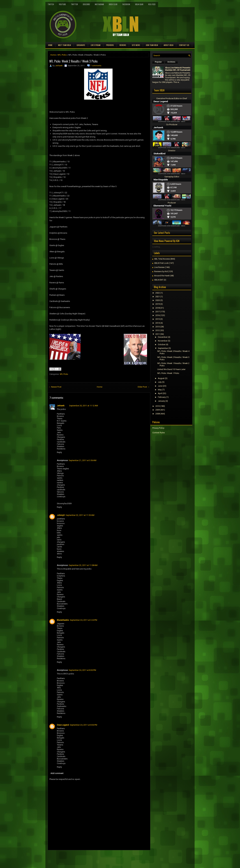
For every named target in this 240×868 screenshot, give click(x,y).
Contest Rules (159, 433)
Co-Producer (172, 124)
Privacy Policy (158, 428)
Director (172, 151)
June (160, 386)
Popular (158, 62)
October (162, 344)
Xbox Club (113, 4)
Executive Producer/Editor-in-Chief (172, 98)
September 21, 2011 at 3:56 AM (83, 460)
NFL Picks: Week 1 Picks (168, 373)
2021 (158, 297)
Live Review (159, 267)
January (161, 401)
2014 (158, 323)
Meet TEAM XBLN (65, 45)
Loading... (157, 247)
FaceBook (126, 4)
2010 (158, 406)
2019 (158, 304)
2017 (158, 312)
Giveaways (81, 45)
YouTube (62, 4)
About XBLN (168, 45)
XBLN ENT (159, 280)
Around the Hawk (162, 276)
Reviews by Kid (161, 271)
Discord (86, 4)
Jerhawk (59, 66)
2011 (158, 334)
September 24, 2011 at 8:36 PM (83, 725)
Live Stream (96, 45)
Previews (110, 45)
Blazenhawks (63, 620)
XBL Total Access (162, 259)
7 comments (96, 66)
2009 (158, 410)
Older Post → (143, 387)
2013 (158, 327)
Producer (172, 203)
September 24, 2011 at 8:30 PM (82, 670)
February (162, 397)
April (160, 393)
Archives (171, 62)
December (163, 337)
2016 (158, 315)
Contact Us (184, 45)
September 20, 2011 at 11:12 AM (84, 406)
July (160, 382)
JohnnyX (61, 515)
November (163, 341)
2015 (158, 319)
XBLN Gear (139, 4)
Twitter (74, 4)
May (160, 390)
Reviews (123, 45)
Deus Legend (63, 725)
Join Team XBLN (152, 45)
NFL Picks (62, 55)
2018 (158, 308)
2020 (158, 300)
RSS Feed (152, 4)
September (163, 348)
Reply (59, 452)
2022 (158, 293)
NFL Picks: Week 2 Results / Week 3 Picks (74, 61)
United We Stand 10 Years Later (171, 369)
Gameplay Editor (172, 177)
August (161, 378)
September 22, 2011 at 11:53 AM (80, 515)
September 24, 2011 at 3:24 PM (83, 620)
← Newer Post (55, 387)
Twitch (51, 4)
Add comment (57, 773)
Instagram (99, 4)
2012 (158, 330)
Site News (136, 45)
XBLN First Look (161, 263)
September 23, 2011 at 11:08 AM (83, 565)
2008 (158, 414)
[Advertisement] (84, 857)
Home (50, 45)
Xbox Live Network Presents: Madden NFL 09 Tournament (178, 69)
